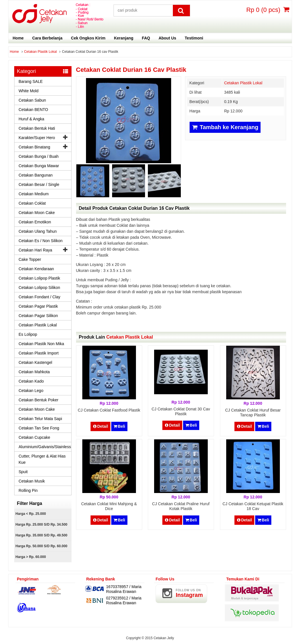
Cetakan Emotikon (35, 222)
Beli (119, 426)
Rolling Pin (28, 490)
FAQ (146, 38)
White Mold (29, 91)
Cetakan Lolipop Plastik (39, 278)
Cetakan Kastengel (35, 362)
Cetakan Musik (32, 481)
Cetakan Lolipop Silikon (39, 288)
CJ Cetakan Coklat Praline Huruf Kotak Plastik (181, 506)
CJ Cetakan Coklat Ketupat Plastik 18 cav (253, 506)
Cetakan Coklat (32, 203)
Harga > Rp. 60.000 (31, 557)
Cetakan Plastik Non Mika (41, 344)
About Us (167, 38)
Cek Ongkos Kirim (88, 38)
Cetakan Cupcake (34, 437)
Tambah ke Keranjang (225, 127)
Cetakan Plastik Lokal (40, 52)
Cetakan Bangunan (36, 175)
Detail (100, 426)
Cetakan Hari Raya (35, 250)
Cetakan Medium (34, 194)
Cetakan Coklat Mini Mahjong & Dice (109, 506)
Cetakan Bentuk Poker (39, 400)
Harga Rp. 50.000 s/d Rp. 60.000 (42, 546)
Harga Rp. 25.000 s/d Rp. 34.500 (42, 525)
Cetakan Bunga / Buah (39, 156)
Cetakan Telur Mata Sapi (40, 419)
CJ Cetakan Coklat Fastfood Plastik (109, 410)
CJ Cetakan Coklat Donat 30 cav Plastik (181, 411)
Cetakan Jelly (164, 638)
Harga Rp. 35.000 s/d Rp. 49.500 (42, 535)
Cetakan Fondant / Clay (40, 297)
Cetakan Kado (31, 381)
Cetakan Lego (31, 391)
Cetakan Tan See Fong (39, 428)
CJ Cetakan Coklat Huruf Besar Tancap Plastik (253, 413)
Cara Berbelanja (47, 38)
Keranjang (123, 38)
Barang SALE (31, 81)
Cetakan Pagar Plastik (38, 306)
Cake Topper (30, 259)
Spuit (23, 472)
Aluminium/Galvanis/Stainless (45, 447)
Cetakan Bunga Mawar (39, 166)
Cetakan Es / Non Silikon (41, 241)
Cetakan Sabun (32, 100)
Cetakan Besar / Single (39, 184)
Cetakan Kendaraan (36, 269)
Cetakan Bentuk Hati (37, 128)
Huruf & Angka (32, 119)
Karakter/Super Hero (37, 138)
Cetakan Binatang (34, 147)
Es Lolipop (28, 334)
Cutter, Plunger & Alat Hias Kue (42, 459)
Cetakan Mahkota (34, 372)
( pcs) (264, 10)
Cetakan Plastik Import (39, 353)
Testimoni (194, 38)
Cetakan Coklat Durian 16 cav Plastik (131, 70)
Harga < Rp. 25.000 (31, 514)
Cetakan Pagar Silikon (38, 316)
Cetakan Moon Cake (37, 213)
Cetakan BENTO (33, 110)
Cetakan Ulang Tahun (38, 231)
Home (18, 38)
